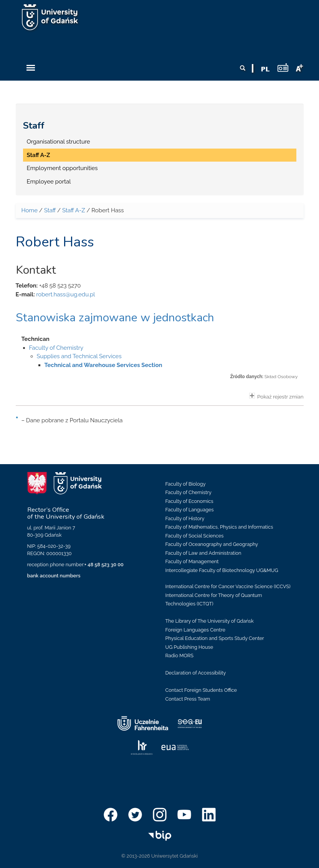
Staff (34, 126)
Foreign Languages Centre (195, 630)
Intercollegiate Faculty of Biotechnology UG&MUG (222, 570)
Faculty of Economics (189, 501)
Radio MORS (180, 656)
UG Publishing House (189, 647)
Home (30, 210)
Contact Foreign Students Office (201, 690)
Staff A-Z (39, 155)
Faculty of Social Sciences (195, 536)
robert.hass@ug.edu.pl (65, 294)
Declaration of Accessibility (196, 673)
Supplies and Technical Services (79, 356)
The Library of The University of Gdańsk (210, 621)
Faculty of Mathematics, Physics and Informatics (219, 527)
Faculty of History (185, 518)
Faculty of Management (192, 561)
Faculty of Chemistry (56, 348)
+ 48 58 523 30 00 (104, 565)
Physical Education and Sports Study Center (215, 638)
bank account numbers (54, 576)
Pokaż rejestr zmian (276, 396)
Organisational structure (59, 142)
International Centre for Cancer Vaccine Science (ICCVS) (228, 586)
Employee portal (49, 182)
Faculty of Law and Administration (203, 553)
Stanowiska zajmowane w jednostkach (115, 318)
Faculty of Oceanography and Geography (212, 544)
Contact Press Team (188, 699)
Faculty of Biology (186, 484)
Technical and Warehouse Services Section (103, 365)
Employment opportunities (62, 168)
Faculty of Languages (190, 510)
